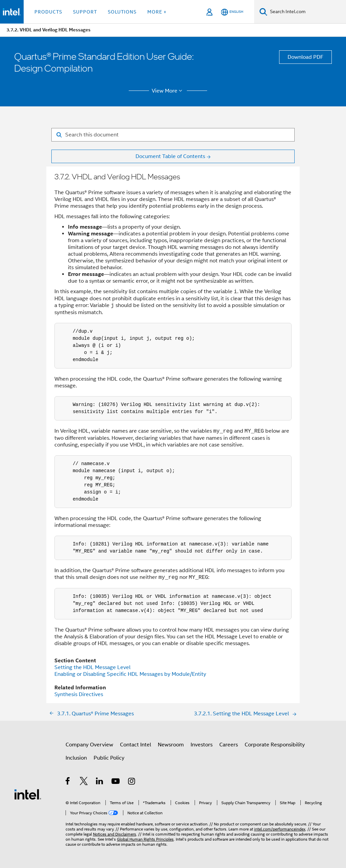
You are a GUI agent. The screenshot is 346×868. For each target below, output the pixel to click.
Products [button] (48, 12)
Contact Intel (135, 745)
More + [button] (157, 12)
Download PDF (305, 57)
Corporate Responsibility (275, 745)
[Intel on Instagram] (132, 782)
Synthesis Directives (79, 694)
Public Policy (109, 758)
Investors (202, 745)
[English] (232, 12)
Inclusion (76, 758)
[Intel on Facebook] (68, 782)
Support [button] (85, 12)
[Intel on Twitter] (84, 782)
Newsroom (171, 745)
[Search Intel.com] (307, 12)
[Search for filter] (173, 135)
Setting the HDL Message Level (92, 667)
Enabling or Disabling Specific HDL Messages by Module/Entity (130, 674)
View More (168, 91)
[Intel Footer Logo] (28, 794)
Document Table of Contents (170, 156)
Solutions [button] (122, 12)
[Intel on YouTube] (116, 782)
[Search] (263, 12)
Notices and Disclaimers (115, 834)
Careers (229, 745)
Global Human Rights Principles (145, 839)
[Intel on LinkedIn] (100, 782)
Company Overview (89, 745)
